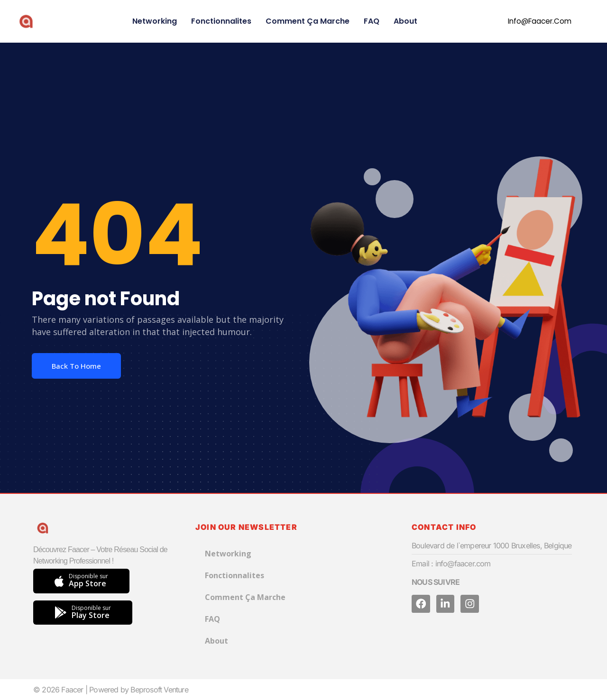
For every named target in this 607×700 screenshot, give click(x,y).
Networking (155, 21)
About (405, 21)
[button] (534, 21)
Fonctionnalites (221, 21)
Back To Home (76, 366)
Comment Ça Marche (308, 21)
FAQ (372, 21)
